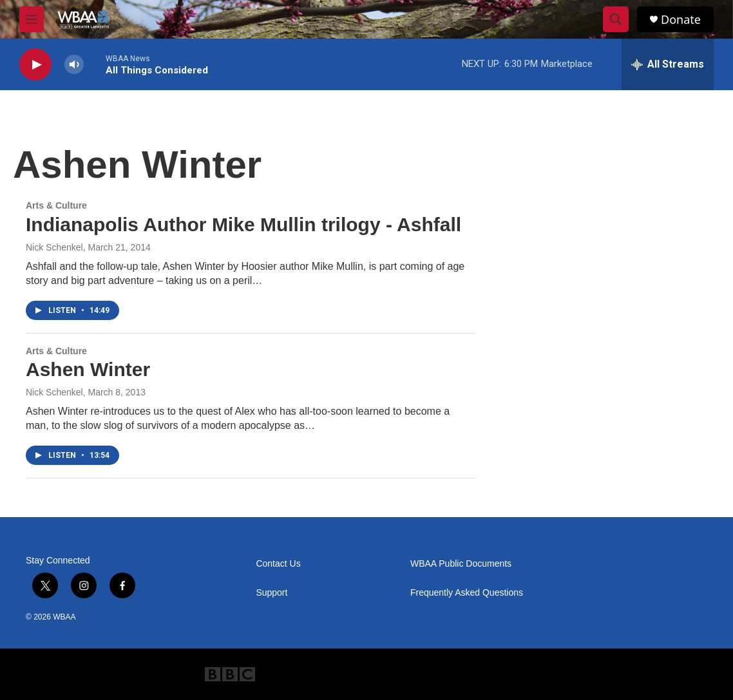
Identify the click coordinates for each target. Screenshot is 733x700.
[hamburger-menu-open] (32, 19)
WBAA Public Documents (461, 564)
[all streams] (668, 64)
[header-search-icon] (616, 19)
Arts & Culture (56, 205)
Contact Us (278, 564)
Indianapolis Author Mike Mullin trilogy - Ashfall (243, 224)
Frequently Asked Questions (467, 593)
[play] (35, 65)
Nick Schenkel (54, 247)
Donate (681, 20)
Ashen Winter (88, 369)
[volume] (74, 65)
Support (271, 593)
